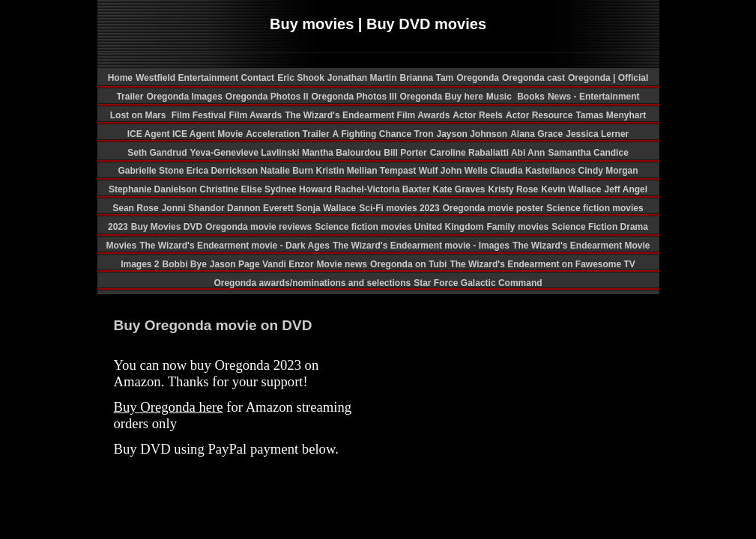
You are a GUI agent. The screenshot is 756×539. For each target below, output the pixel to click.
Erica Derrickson (224, 171)
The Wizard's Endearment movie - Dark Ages (235, 246)
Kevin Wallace (571, 189)
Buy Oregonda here (169, 407)
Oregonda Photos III (354, 97)
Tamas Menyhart (611, 115)
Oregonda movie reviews (258, 227)
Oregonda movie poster (493, 208)
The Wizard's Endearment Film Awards (367, 115)
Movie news (342, 264)
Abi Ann (528, 153)
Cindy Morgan (608, 171)
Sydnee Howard (299, 189)
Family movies (518, 227)
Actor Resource (539, 115)
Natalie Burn (288, 171)
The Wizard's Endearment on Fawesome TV (542, 264)
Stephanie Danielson (154, 189)
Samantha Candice (588, 153)
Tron (423, 134)
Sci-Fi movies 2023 (399, 208)
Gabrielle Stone (152, 171)
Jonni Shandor (194, 208)
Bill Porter (405, 153)
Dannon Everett (261, 208)
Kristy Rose (514, 189)
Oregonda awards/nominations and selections (312, 283)
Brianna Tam (426, 78)
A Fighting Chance (374, 134)
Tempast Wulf (410, 171)
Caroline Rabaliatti (471, 153)
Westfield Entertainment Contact (205, 78)
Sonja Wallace (326, 208)
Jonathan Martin (362, 78)
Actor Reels (478, 115)
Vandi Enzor (288, 264)
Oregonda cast (533, 78)
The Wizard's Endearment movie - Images (421, 246)
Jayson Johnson (472, 134)
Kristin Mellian (347, 171)
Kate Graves (459, 189)
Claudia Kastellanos (534, 171)
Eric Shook (301, 78)
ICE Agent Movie (208, 134)
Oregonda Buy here (442, 97)
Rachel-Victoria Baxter (383, 189)
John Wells (465, 171)
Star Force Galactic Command (478, 283)
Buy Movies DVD (167, 227)
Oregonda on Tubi (408, 264)
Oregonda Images (184, 97)
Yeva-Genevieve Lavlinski (246, 153)
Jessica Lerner (597, 134)
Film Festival (197, 115)
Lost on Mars (138, 115)
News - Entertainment (594, 97)
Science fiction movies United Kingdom (399, 227)
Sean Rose (135, 208)
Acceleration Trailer (287, 134)
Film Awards (255, 115)
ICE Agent (150, 134)
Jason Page (236, 264)
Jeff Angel (626, 189)
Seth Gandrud (157, 153)
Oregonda (478, 78)
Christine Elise (232, 189)
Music (500, 97)
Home (120, 78)
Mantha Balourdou (341, 153)
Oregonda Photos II (267, 97)
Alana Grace (536, 134)
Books (531, 97)
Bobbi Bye (185, 264)
